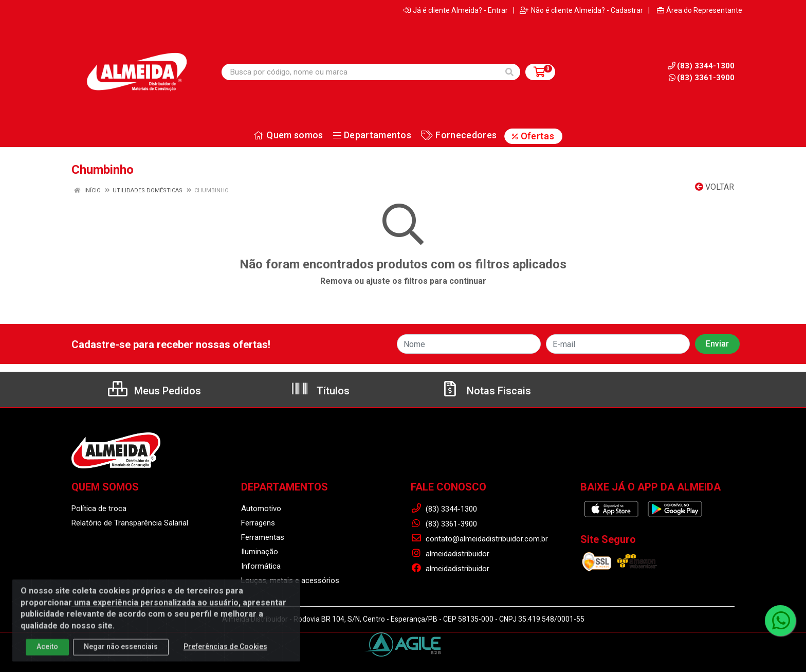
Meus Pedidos (154, 391)
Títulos (320, 391)
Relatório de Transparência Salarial (130, 523)
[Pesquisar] (509, 72)
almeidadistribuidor (450, 554)
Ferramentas (263, 537)
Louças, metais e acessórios (290, 580)
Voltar (715, 187)
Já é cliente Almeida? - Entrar (456, 10)
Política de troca (99, 508)
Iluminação (260, 552)
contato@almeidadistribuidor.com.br (479, 539)
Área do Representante (700, 10)
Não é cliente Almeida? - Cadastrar (581, 10)
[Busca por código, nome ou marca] (360, 72)
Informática (261, 566)
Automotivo (261, 508)
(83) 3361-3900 (702, 78)
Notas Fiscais (486, 391)
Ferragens (258, 523)
